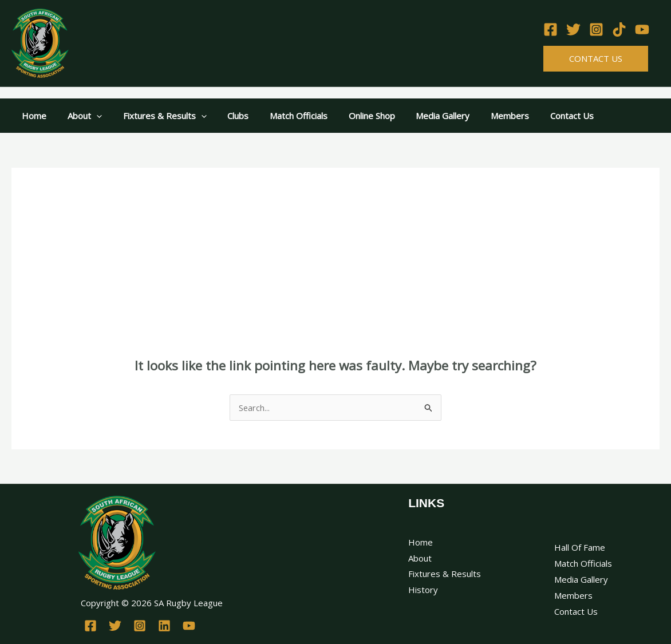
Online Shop (351, 116)
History (423, 590)
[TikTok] (619, 29)
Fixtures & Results (155, 116)
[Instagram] (596, 29)
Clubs (225, 116)
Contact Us (596, 58)
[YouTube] (642, 29)
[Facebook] (550, 29)
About (79, 116)
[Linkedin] (164, 626)
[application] (91, 116)
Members (481, 116)
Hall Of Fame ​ (581, 547)
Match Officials (281, 116)
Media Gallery (418, 116)
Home (32, 116)
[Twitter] (573, 29)
